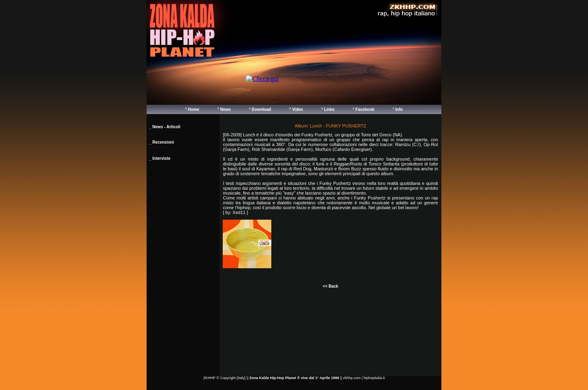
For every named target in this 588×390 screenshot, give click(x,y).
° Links (328, 109)
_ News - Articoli (165, 127)
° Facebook (363, 109)
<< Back (330, 286)
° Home (192, 109)
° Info (398, 109)
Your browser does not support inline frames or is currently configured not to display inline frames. (341, 87)
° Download (260, 109)
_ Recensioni (162, 142)
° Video (296, 109)
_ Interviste (160, 158)
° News (224, 109)
